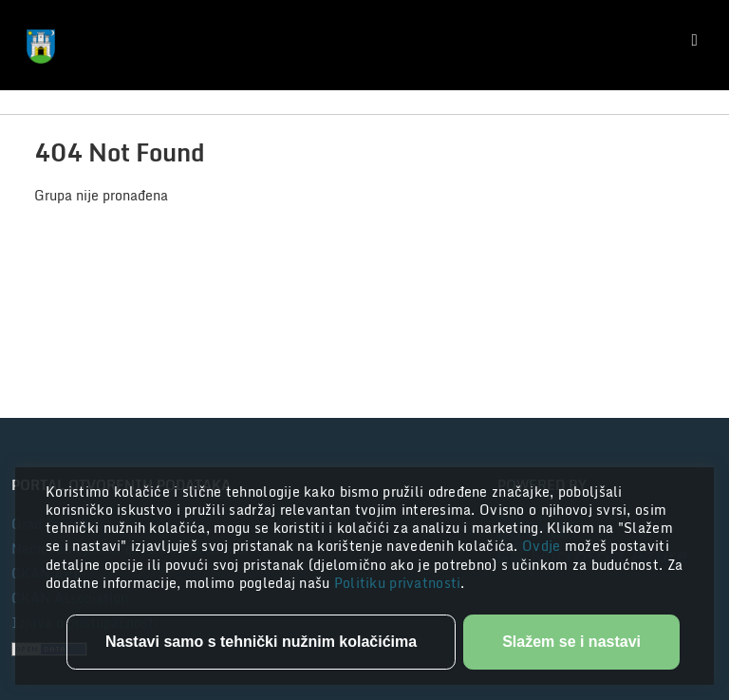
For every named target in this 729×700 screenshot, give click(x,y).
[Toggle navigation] (695, 40)
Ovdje (543, 546)
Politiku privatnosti (398, 583)
